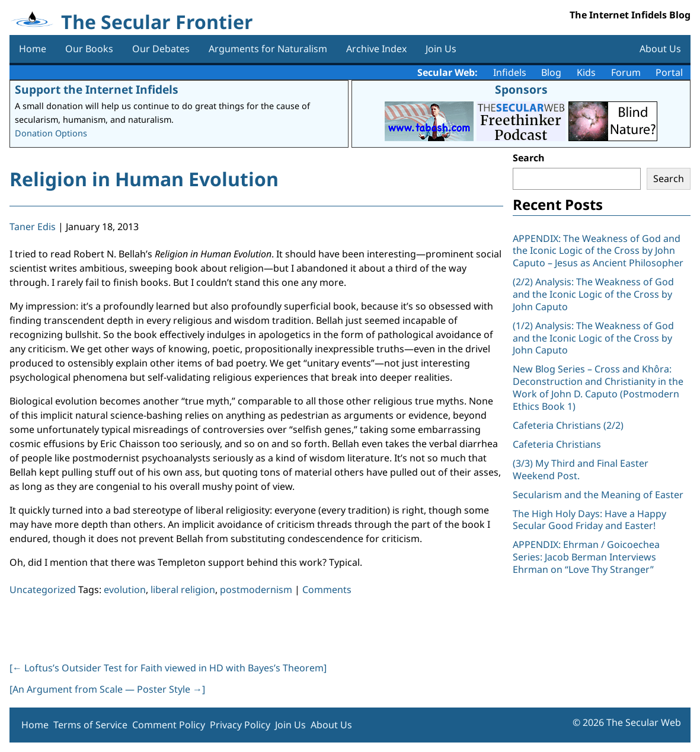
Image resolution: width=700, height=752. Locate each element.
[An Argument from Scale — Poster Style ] (107, 689)
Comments (327, 590)
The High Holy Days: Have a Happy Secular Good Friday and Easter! (589, 520)
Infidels (510, 72)
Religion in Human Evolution (144, 179)
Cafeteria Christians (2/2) (568, 425)
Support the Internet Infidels (97, 89)
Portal (669, 72)
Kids (586, 72)
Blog (551, 72)
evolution (125, 590)
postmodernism (256, 590)
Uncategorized (43, 590)
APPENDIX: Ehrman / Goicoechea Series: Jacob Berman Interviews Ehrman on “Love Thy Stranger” (586, 557)
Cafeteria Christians (557, 444)
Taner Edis (33, 227)
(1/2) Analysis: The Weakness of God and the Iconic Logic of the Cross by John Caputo (593, 338)
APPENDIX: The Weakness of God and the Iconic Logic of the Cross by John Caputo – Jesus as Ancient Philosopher (598, 251)
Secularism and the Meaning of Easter (598, 495)
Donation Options (51, 133)
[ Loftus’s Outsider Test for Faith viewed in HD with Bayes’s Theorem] (168, 668)
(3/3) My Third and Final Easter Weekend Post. (581, 469)
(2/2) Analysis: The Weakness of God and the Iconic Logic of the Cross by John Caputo (593, 294)
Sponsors (521, 89)
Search (529, 158)
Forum (626, 72)
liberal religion (183, 590)
